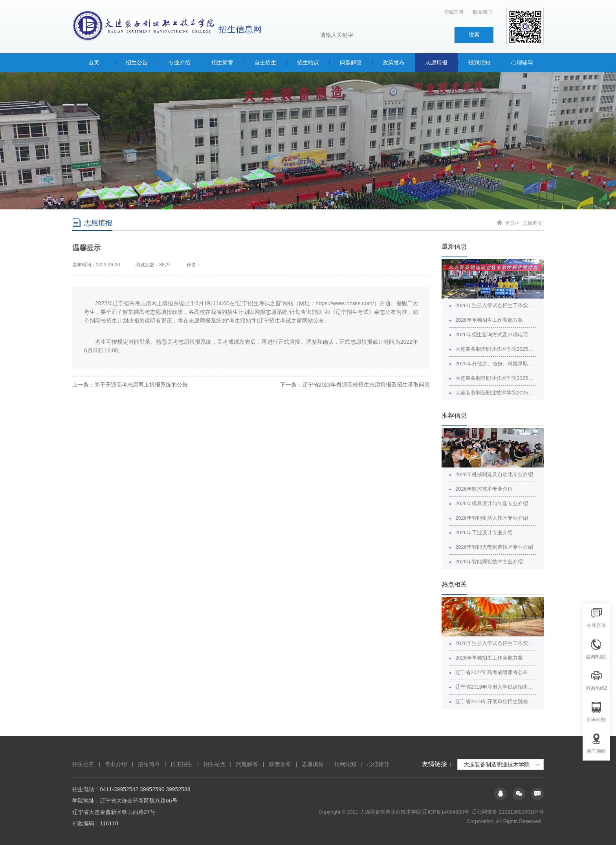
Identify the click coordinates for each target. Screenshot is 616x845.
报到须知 (345, 764)
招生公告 (83, 764)
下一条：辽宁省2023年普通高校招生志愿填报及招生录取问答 (355, 385)
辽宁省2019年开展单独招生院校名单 (496, 701)
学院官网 (454, 12)
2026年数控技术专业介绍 (484, 489)
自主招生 (181, 764)
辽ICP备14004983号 (446, 812)
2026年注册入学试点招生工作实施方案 (496, 305)
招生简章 (149, 764)
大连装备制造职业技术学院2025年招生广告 (496, 378)
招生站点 (214, 764)
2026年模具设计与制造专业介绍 (492, 503)
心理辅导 (378, 764)
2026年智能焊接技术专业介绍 (489, 562)
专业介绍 (116, 764)
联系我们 (482, 12)
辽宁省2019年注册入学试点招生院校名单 (496, 687)
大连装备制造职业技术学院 (497, 764)
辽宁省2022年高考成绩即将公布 (492, 672)
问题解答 (247, 764)
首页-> (512, 223)
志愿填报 (532, 223)
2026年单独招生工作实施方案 (489, 320)
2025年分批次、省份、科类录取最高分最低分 (496, 364)
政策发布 (280, 764)
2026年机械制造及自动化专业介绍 (494, 474)
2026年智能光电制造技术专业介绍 (494, 547)
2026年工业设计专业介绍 (484, 532)
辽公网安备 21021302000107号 (508, 812)
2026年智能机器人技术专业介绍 (492, 518)
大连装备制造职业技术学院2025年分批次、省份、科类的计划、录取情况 (496, 349)
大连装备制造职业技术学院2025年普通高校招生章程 (496, 393)
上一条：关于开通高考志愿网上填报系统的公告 (130, 385)
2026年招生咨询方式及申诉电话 (492, 335)
